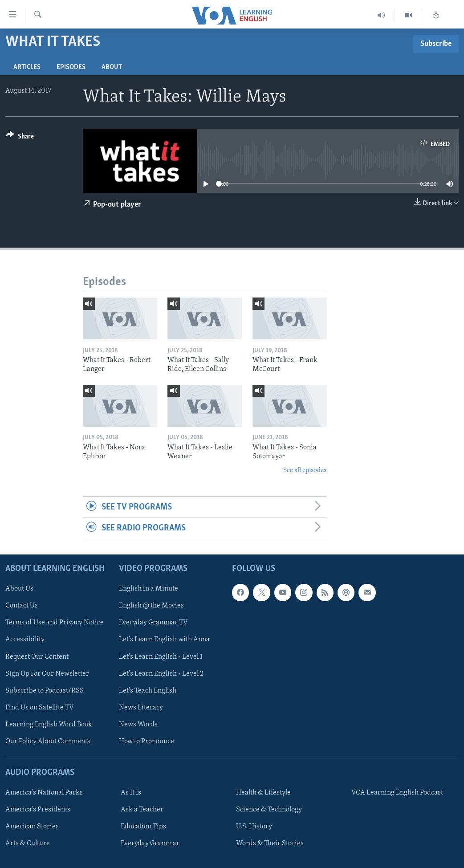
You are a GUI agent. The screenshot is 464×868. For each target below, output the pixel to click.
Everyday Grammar (150, 844)
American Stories (32, 827)
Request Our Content (37, 656)
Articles (27, 67)
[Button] (20, 138)
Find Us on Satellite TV (40, 707)
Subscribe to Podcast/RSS (45, 690)
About (112, 67)
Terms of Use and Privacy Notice (55, 623)
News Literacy (141, 707)
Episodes (71, 67)
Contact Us (22, 606)
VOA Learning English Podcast (397, 793)
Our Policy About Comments (48, 741)
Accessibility (25, 640)
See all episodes (305, 471)
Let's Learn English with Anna (164, 640)
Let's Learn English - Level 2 (161, 673)
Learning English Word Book (49, 724)
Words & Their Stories (270, 844)
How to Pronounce (147, 741)
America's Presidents (38, 810)
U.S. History (254, 827)
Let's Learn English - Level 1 (161, 656)
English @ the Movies (151, 606)
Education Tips (143, 827)
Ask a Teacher (142, 810)
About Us (19, 589)
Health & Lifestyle (263, 793)
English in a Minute (149, 589)
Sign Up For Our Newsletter (47, 673)
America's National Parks (44, 793)
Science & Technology (269, 810)
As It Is (131, 793)
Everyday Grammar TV (153, 623)
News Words (138, 724)
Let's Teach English (148, 690)
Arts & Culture (28, 844)
